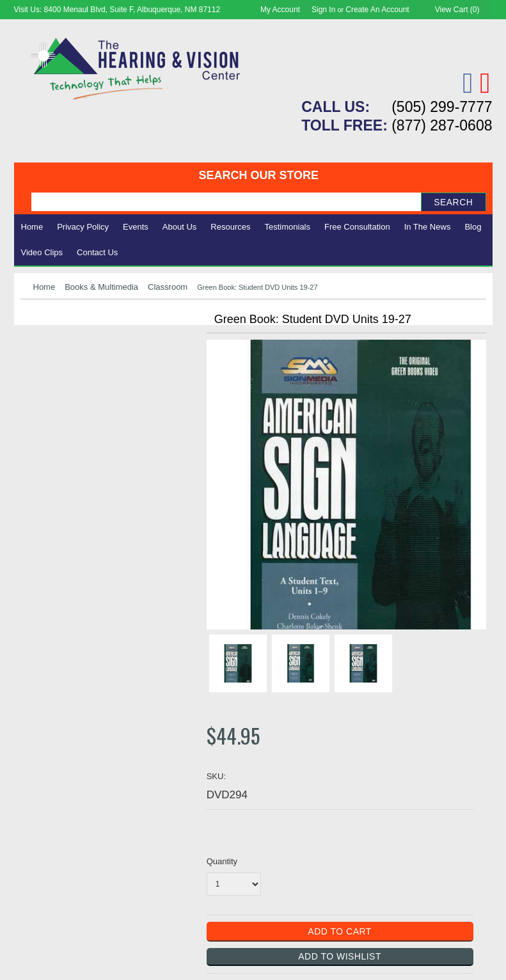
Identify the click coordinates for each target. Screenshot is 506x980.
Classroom (168, 287)
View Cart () (457, 10)
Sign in (323, 10)
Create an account (377, 10)
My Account (280, 10)
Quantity (222, 861)
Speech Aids (51, 382)
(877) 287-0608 (442, 125)
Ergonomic (46, 396)
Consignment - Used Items (85, 424)
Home (32, 227)
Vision (35, 353)
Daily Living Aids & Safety (82, 367)
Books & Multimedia (101, 287)
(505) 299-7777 (442, 107)
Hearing (40, 339)
